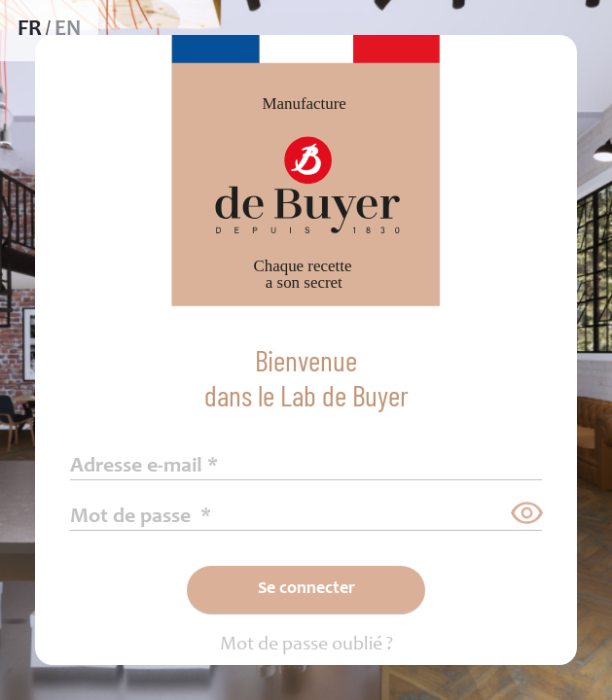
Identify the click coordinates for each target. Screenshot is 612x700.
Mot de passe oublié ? (306, 646)
